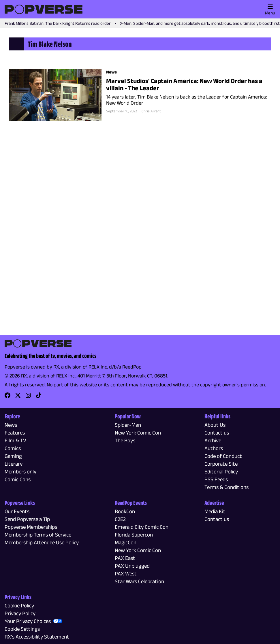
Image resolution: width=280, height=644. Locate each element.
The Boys (125, 440)
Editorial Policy (221, 472)
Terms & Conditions (227, 487)
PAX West (126, 574)
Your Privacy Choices (28, 621)
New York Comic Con (138, 433)
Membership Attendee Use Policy (42, 542)
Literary (14, 464)
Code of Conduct (223, 456)
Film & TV (15, 440)
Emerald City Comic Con (142, 527)
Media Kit (215, 511)
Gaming (13, 456)
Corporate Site (221, 464)
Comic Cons (18, 479)
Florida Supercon (134, 535)
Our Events (17, 511)
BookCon (125, 511)
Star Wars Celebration (139, 581)
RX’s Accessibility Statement (37, 637)
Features (15, 433)
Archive (213, 440)
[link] (7, 397)
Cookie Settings (22, 629)
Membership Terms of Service (38, 535)
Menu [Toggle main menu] (270, 10)
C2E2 (120, 519)
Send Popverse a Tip (27, 519)
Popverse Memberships (31, 527)
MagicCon (126, 542)
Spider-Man (128, 425)
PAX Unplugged (132, 566)
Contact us (217, 433)
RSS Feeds (216, 479)
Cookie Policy (19, 606)
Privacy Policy (20, 613)
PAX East (125, 558)
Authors (214, 448)
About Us (215, 425)
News (11, 425)
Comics (13, 448)
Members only (20, 472)
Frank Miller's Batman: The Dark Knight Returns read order (58, 23)
